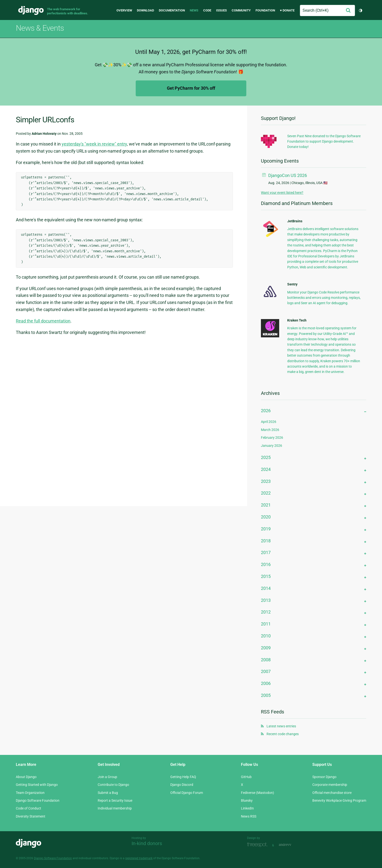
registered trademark (139, 858)
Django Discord (182, 785)
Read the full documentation (43, 321)
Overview (124, 10)
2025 (266, 457)
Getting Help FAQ (183, 777)
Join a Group (107, 777)
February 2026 (272, 438)
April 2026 (269, 422)
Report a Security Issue (115, 800)
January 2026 (272, 446)
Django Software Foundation (38, 800)
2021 (266, 505)
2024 (266, 469)
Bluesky (247, 800)
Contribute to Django (113, 785)
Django (31, 10)
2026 (266, 411)
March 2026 (270, 430)
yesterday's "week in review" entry (94, 144)
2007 (266, 671)
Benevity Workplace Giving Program (339, 800)
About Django (26, 777)
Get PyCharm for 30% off (191, 88)
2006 (266, 683)
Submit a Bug (108, 793)
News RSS (249, 816)
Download (145, 10)
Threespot (258, 845)
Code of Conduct (29, 808)
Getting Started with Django (37, 785)
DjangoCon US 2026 (288, 175)
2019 (266, 529)
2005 (266, 695)
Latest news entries (281, 726)
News (194, 10)
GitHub (246, 777)
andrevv (290, 845)
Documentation (172, 10)
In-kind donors (147, 843)
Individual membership (115, 808)
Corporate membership (330, 785)
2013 (266, 600)
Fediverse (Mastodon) (258, 793)
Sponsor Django (324, 777)
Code (207, 10)
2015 (266, 576)
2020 (266, 517)
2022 (266, 493)
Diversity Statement (31, 816)
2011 (266, 624)
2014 (266, 588)
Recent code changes (283, 734)
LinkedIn (247, 808)
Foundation (265, 10)
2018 (266, 541)
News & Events (40, 28)
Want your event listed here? (282, 193)
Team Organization (30, 793)
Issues (221, 10)
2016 (266, 564)
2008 (266, 660)
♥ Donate (287, 10)
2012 (266, 612)
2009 (266, 648)
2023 (266, 481)
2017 (266, 552)
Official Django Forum (187, 793)
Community (241, 10)
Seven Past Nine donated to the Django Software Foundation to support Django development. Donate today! (324, 141)
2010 (266, 636)
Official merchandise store (332, 793)
